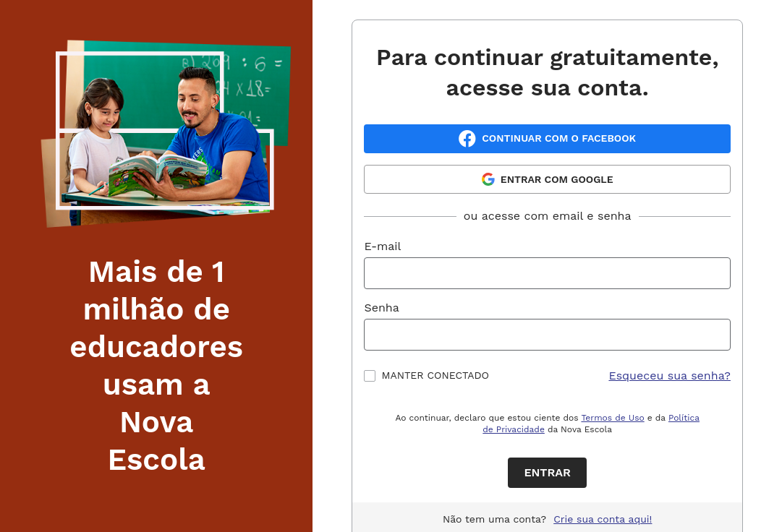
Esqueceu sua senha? (670, 376)
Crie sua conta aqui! (603, 519)
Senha (381, 308)
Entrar (547, 472)
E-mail (382, 246)
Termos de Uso (612, 418)
